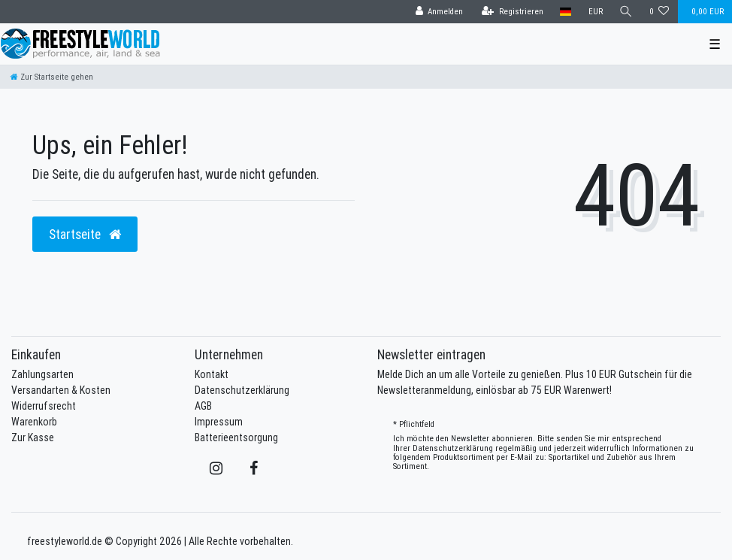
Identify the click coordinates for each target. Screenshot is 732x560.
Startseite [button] (85, 234)
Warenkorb (34, 422)
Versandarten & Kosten (61, 390)
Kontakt (212, 374)
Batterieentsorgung (236, 437)
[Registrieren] (513, 12)
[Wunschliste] (659, 12)
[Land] (566, 12)
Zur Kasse (33, 437)
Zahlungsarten (42, 374)
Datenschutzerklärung (242, 390)
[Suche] (626, 12)
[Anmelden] (439, 12)
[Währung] (595, 12)
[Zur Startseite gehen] (52, 77)
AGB (203, 406)
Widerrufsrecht (44, 406)
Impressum (219, 422)
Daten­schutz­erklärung (453, 448)
